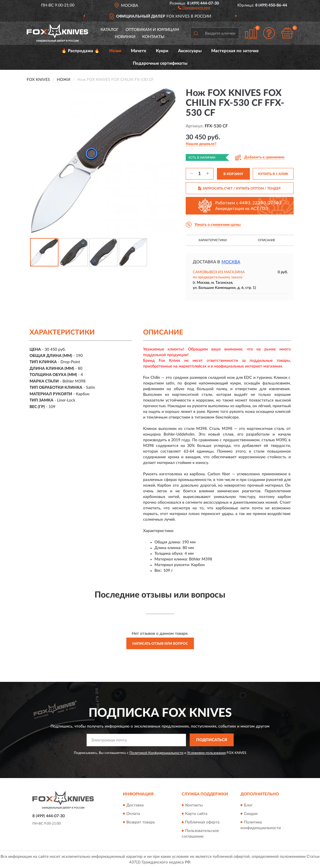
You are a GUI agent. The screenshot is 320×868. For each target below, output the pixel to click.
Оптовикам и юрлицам (152, 30)
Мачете (139, 51)
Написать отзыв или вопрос (160, 644)
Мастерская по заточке (235, 51)
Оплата (133, 814)
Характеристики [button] (213, 240)
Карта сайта (196, 814)
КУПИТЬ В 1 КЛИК (273, 174)
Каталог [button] (110, 30)
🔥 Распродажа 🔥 (80, 51)
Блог (248, 805)
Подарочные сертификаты (160, 63)
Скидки (251, 814)
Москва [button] (231, 262)
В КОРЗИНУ (233, 174)
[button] (194, 7)
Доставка (135, 805)
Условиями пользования (206, 753)
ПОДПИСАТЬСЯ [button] (212, 740)
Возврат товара (141, 822)
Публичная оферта (202, 822)
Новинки (125, 37)
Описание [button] (266, 240)
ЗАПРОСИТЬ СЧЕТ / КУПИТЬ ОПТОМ (240, 188)
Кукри (162, 51)
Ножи (115, 51)
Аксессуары (190, 51)
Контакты (153, 37)
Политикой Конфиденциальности (156, 753)
